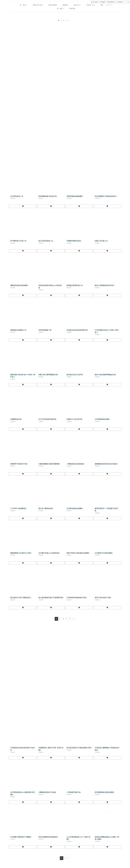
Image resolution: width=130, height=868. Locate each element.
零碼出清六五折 (38, 5)
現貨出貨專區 (53, 5)
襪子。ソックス (106, 5)
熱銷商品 (65, 5)
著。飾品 (60, 8)
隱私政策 (72, 8)
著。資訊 (24, 5)
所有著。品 (91, 5)
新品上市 (77, 5)
